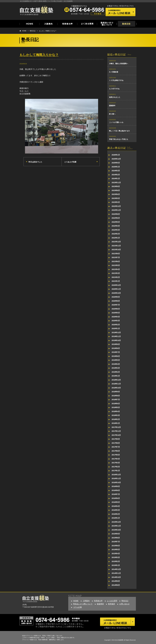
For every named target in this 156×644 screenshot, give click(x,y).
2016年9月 (116, 486)
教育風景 (112, 604)
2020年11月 (116, 289)
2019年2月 (116, 372)
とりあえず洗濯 (70, 162)
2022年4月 (116, 226)
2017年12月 (116, 427)
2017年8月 (116, 443)
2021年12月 (116, 242)
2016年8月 (116, 490)
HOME (24, 31)
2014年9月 (116, 581)
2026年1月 (116, 155)
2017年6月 (116, 451)
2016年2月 (116, 514)
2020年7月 (116, 305)
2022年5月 (116, 222)
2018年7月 (116, 400)
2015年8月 (116, 538)
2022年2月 (116, 234)
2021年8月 (116, 254)
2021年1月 (116, 281)
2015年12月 (116, 522)
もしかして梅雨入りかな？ (48, 31)
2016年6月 (116, 498)
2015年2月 (116, 561)
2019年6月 (116, 356)
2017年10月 (116, 435)
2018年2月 (116, 419)
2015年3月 (116, 557)
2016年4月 (116, 506)
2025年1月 (116, 167)
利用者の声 (98, 601)
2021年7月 (116, 257)
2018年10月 (116, 388)
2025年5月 (116, 163)
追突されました (115, 97)
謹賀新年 (112, 106)
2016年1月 (116, 518)
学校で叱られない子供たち (119, 139)
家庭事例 (100, 604)
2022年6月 (116, 218)
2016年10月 (116, 482)
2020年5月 (116, 313)
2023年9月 (116, 186)
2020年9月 (116, 297)
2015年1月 (116, 565)
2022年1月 (116, 238)
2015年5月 (116, 550)
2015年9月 (116, 534)
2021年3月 (116, 273)
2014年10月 (116, 577)
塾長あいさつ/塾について (83, 604)
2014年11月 (116, 573)
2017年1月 (116, 471)
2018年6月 (116, 404)
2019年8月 (116, 348)
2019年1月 (116, 376)
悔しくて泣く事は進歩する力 (119, 131)
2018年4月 (116, 411)
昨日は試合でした (35, 162)
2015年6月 (116, 546)
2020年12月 (116, 285)
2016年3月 (116, 510)
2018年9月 (116, 392)
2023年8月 (116, 190)
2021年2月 (116, 277)
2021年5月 (116, 265)
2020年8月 (116, 301)
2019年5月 (116, 360)
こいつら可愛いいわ (116, 122)
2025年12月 (116, 159)
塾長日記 (33, 31)
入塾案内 (86, 601)
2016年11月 (116, 478)
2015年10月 (116, 530)
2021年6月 (116, 261)
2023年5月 (116, 198)
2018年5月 (116, 407)
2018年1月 (116, 423)
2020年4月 (116, 317)
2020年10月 (116, 293)
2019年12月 (116, 333)
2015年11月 (116, 526)
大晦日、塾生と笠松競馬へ (119, 64)
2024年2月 (116, 175)
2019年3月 (116, 368)
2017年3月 (116, 463)
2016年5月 (116, 502)
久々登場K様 (114, 72)
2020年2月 (116, 325)
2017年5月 (116, 455)
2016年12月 (116, 475)
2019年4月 (116, 364)
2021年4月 (116, 269)
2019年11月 (116, 336)
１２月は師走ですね (116, 80)
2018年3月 (116, 415)
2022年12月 (116, 206)
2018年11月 (116, 384)
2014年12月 (116, 569)
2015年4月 (116, 554)
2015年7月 (116, 542)
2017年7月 (116, 447)
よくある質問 (112, 601)
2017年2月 (116, 467)
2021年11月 (116, 246)
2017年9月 (116, 439)
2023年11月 (116, 183)
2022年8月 (116, 214)
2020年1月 (116, 328)
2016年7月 (116, 494)
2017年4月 (116, 459)
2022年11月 (116, 210)
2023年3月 (116, 202)
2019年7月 (116, 352)
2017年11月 (116, 431)
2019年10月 (116, 340)
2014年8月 (116, 585)
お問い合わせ (124, 604)
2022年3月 (116, 230)
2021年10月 (116, 250)
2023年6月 (116, 194)
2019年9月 (116, 344)
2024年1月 (116, 179)
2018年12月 (116, 380)
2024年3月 (116, 171)
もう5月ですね (114, 89)
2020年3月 (116, 321)
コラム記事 (78, 607)
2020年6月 (116, 309)
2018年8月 (116, 396)
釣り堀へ (112, 114)
